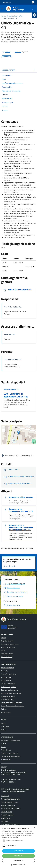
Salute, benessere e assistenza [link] (11, 703)
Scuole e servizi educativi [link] (10, 753)
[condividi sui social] (6, 52)
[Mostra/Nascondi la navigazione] (2, 8)
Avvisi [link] (3, 729)
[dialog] (18, 847)
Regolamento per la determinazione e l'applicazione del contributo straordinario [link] (21, 527)
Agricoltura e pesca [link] (8, 668)
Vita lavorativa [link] (6, 712)
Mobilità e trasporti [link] (8, 699)
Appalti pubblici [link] (6, 677)
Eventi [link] (3, 747)
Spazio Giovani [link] (6, 759)
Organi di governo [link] (7, 641)
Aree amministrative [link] (8, 647)
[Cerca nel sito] (32, 9)
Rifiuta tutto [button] (18, 861)
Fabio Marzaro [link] (10, 334)
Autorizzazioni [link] (6, 680)
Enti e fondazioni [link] (7, 657)
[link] (34, 15)
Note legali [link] (5, 821)
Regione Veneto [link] (7, 2)
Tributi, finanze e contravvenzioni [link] (12, 706)
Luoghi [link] (3, 744)
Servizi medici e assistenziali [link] (11, 756)
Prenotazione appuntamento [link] (11, 799)
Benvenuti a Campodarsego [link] (10, 740)
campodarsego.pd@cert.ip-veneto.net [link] (19, 483)
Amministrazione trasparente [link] (11, 809)
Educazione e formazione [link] (10, 690)
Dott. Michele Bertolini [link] (13, 359)
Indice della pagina (9, 70)
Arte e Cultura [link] (6, 750)
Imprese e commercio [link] (8, 696)
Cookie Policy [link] (6, 818)
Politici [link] (3, 638)
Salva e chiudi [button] (18, 851)
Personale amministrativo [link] (10, 644)
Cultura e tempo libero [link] (9, 687)
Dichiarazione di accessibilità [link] (11, 824)
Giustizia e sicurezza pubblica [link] (11, 693)
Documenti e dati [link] (7, 654)
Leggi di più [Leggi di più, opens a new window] (16, 837)
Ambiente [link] (4, 671)
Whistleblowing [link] (6, 812)
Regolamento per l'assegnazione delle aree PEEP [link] (21, 510)
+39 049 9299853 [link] (14, 470)
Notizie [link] (4, 723)
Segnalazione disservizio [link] (9, 802)
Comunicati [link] (5, 726)
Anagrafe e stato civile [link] (9, 674)
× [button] (35, 827)
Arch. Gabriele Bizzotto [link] (13, 307)
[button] (19, 865)
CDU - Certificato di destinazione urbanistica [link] (16, 395)
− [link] (4, 430)
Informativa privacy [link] (8, 815)
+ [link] (4, 427)
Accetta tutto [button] (18, 856)
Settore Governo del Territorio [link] (20, 290)
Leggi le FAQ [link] (5, 796)
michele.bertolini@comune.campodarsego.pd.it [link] (22, 476)
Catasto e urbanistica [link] (11, 389)
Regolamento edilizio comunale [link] (21, 497)
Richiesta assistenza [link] (8, 805)
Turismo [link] (4, 709)
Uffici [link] (3, 650)
